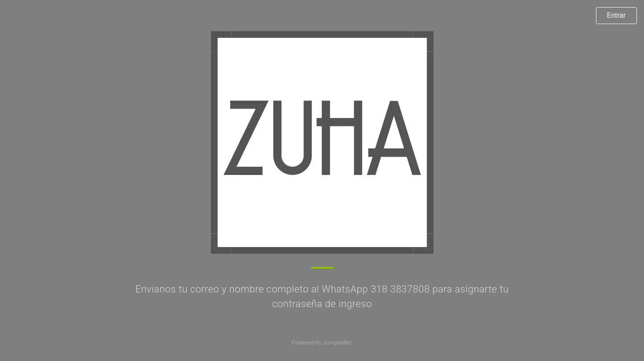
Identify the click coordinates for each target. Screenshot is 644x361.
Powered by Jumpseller (321, 343)
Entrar (616, 15)
